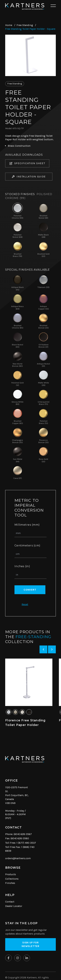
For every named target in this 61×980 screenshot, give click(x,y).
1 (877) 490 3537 (26, 843)
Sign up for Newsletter (30, 944)
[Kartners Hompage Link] (25, 6)
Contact (10, 902)
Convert (30, 590)
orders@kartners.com (18, 858)
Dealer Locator (14, 906)
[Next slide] (52, 649)
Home (9, 25)
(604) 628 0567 (23, 834)
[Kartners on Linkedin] (27, 958)
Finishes (10, 883)
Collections (12, 879)
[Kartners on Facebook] (8, 958)
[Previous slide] (43, 649)
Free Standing (25, 25)
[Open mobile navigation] (53, 6)
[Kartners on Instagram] (18, 958)
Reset (25, 604)
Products (11, 874)
